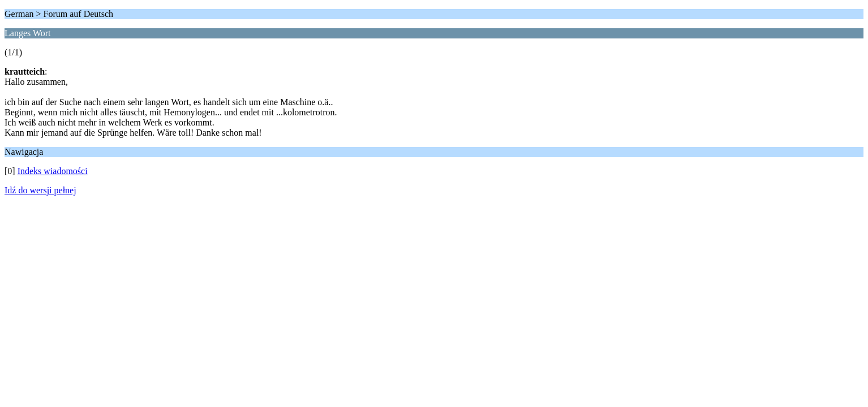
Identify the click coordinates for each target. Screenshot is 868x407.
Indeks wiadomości (53, 171)
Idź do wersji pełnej (40, 190)
